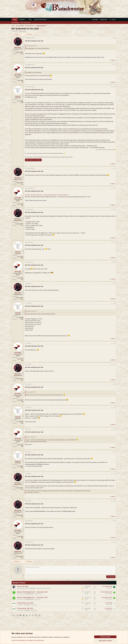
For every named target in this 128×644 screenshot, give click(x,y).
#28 (115, 262)
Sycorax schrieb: (30, 392)
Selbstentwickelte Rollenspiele (43, 588)
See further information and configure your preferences (28, 640)
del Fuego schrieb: (30, 46)
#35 (115, 429)
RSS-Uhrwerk (20, 594)
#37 (115, 473)
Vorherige (16, 34)
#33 (115, 384)
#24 (115, 168)
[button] (26, 20)
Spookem (110, 588)
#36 (115, 452)
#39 (115, 521)
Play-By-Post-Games (40, 20)
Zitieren (113, 60)
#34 (115, 407)
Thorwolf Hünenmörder (22, 588)
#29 (115, 283)
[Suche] (113, 20)
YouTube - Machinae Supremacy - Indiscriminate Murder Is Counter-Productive (46, 195)
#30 (115, 303)
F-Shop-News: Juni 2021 (25, 603)
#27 (115, 242)
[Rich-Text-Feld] (70, 570)
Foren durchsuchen (25, 22)
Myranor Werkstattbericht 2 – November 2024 (32, 592)
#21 (115, 38)
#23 (115, 87)
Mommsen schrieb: (31, 311)
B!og (30, 20)
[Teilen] (112, 38)
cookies (24, 637)
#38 (115, 501)
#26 (115, 210)
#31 (115, 343)
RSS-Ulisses (20, 605)
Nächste (30, 34)
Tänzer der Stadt (23, 586)
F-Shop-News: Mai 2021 (25, 608)
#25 (115, 188)
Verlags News (38, 594)
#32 (115, 364)
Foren (15, 20)
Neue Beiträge (15, 22)
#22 (115, 65)
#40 (115, 542)
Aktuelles (22, 20)
